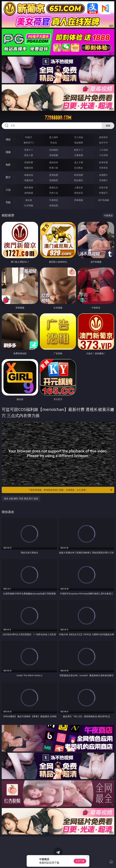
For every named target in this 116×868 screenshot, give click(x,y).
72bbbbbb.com (58, 118)
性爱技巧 (103, 193)
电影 (8, 165)
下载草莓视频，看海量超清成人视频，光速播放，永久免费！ (71, 490)
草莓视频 (79, 200)
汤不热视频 (103, 200)
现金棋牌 (79, 143)
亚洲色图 (54, 175)
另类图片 (103, 180)
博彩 (8, 139)
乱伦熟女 (79, 168)
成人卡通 (79, 162)
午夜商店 (54, 200)
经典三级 (54, 168)
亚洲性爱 (29, 162)
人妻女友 (79, 187)
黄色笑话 (79, 193)
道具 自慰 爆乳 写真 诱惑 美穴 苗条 (21, 498)
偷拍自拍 (54, 162)
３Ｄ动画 (103, 150)
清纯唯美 (54, 180)
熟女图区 (79, 180)
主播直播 (79, 155)
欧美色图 (79, 175)
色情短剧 (54, 205)
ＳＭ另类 (103, 155)
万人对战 (79, 137)
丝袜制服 (54, 155)
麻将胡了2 (29, 143)
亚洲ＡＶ (29, 150)
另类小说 (54, 193)
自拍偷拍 (54, 150)
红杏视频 (29, 205)
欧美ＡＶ (79, 150)
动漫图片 (103, 175)
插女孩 (29, 200)
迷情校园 (29, 193)
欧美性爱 (103, 162)
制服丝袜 (29, 168)
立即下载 (80, 861)
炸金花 (54, 143)
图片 (8, 177)
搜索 (108, 126)
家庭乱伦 (54, 187)
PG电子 (29, 137)
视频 (8, 152)
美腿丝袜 (29, 180)
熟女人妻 (29, 155)
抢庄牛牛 (103, 143)
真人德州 (54, 137)
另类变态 (103, 168)
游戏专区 (103, 137)
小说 (8, 190)
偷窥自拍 (29, 175)
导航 (8, 202)
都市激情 (29, 187)
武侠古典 (103, 187)
